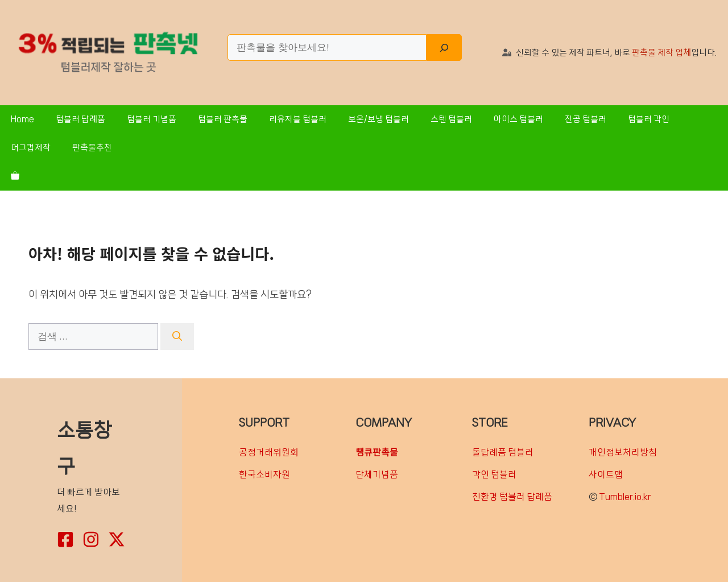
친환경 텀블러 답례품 (512, 497)
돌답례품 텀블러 (503, 452)
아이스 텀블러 (518, 119)
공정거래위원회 (269, 452)
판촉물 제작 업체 (661, 53)
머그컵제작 (31, 148)
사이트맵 (606, 474)
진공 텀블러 (586, 119)
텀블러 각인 (649, 119)
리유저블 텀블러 (298, 119)
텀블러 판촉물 (223, 119)
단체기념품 (377, 474)
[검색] (177, 337)
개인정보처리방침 (623, 452)
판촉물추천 (92, 148)
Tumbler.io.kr (625, 497)
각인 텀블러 (494, 474)
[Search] (444, 48)
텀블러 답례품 (80, 119)
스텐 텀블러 (451, 119)
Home (22, 119)
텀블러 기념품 (152, 119)
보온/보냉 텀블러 (379, 119)
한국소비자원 (264, 474)
